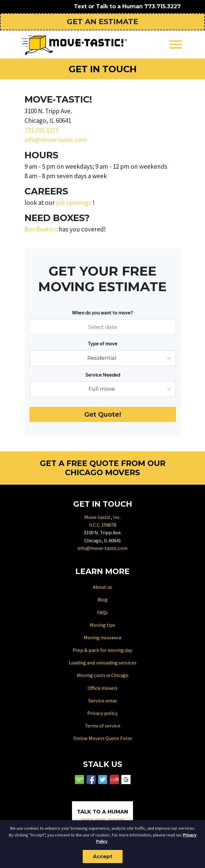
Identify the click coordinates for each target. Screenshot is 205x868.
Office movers (103, 688)
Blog (102, 599)
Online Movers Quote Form (102, 738)
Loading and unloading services (103, 663)
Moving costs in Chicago (103, 675)
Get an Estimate (102, 22)
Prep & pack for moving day (102, 650)
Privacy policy (102, 713)
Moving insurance (103, 637)
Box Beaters (41, 229)
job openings (74, 203)
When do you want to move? (102, 313)
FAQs (102, 612)
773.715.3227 (163, 6)
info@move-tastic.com (56, 140)
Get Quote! (103, 414)
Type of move (102, 344)
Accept (103, 856)
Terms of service (102, 726)
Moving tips (102, 625)
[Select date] (103, 327)
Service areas (102, 701)
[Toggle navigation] (176, 45)
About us (102, 587)
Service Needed (103, 375)
